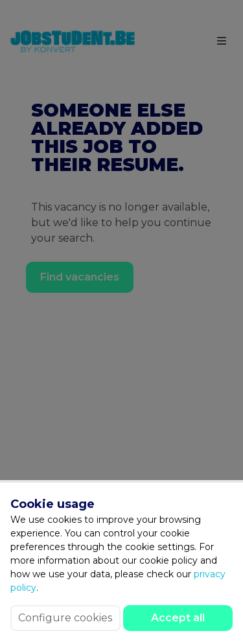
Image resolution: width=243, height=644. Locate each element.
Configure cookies (65, 618)
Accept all (178, 618)
